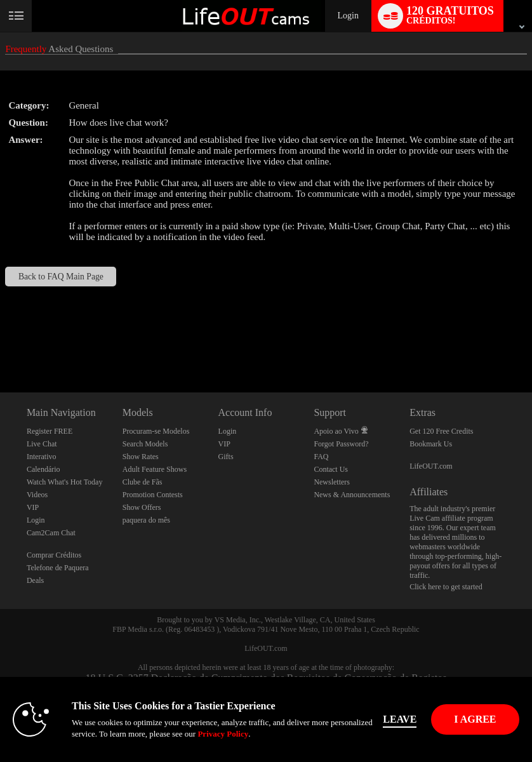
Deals (35, 580)
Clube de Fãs (143, 482)
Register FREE (50, 431)
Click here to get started (446, 587)
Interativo (42, 457)
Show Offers (142, 507)
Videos (37, 495)
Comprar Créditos (54, 555)
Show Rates (141, 457)
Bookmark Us (431, 444)
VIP (33, 507)
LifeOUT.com (431, 466)
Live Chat (42, 444)
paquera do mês (146, 520)
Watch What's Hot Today (65, 482)
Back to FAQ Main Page (61, 277)
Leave (403, 719)
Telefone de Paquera (58, 568)
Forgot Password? (341, 444)
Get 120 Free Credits (441, 431)
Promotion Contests (153, 495)
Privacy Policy (223, 734)
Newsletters (332, 482)
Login (348, 16)
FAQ (321, 457)
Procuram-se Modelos (156, 431)
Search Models (145, 444)
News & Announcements (352, 495)
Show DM (0, 345)
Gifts (226, 457)
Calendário (43, 469)
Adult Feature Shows (155, 469)
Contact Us (331, 469)
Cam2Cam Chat (51, 533)
